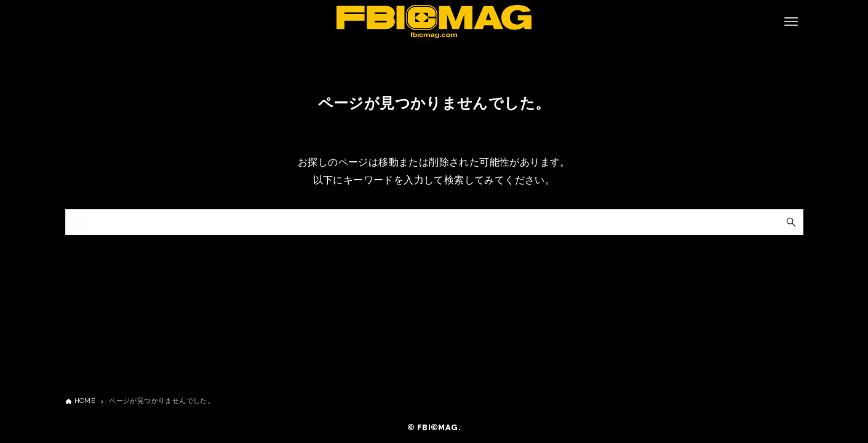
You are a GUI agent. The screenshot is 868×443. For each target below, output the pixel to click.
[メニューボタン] (791, 22)
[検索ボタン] (791, 222)
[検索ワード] (434, 222)
